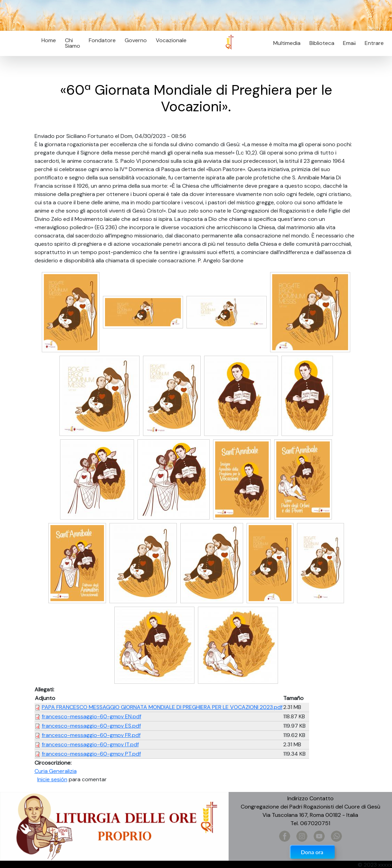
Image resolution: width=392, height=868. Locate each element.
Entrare (374, 43)
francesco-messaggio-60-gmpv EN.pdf (92, 716)
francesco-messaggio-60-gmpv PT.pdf (91, 754)
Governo (136, 40)
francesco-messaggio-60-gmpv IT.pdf (90, 744)
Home (49, 40)
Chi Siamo (73, 43)
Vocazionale (171, 40)
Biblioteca (322, 43)
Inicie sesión (52, 779)
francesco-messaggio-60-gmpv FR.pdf (91, 735)
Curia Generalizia (56, 771)
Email (348, 43)
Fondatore (102, 40)
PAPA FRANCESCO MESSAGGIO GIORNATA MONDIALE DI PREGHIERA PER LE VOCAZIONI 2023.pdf (162, 707)
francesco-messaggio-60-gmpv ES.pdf (91, 726)
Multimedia (287, 43)
